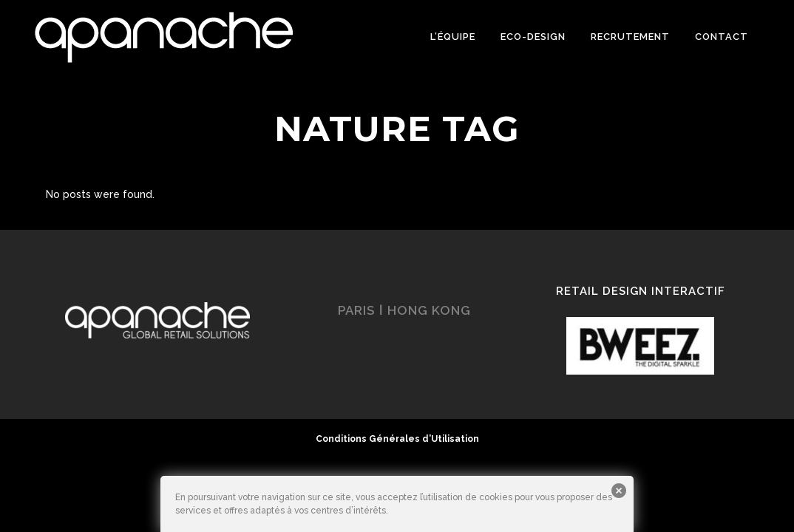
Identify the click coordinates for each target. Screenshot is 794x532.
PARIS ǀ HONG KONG (404, 310)
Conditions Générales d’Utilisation (397, 439)
